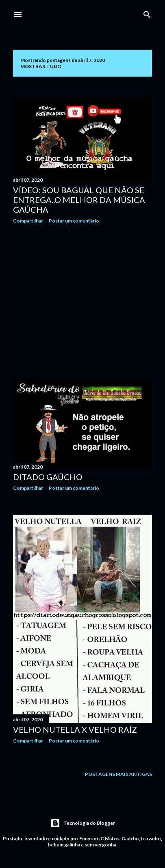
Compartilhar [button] (28, 221)
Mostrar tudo (41, 66)
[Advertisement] (82, 301)
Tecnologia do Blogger (83, 823)
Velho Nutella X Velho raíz (75, 729)
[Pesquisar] (147, 13)
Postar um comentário (74, 221)
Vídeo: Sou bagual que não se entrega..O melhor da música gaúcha (79, 200)
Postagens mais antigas (118, 774)
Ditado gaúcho (48, 477)
